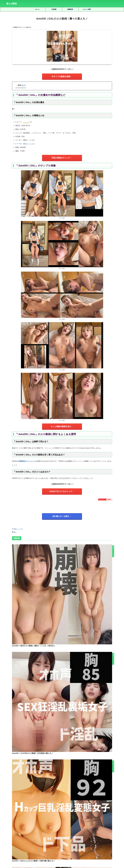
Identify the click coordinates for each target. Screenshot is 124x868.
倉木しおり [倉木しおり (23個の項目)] (23, 833)
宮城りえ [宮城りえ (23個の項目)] (73, 833)
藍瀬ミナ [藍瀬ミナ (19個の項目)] (107, 837)
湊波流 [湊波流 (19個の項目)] (47, 837)
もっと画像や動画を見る (61, 424)
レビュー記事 (87, 9)
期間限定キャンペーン (27, 458)
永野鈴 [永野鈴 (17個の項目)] (40, 837)
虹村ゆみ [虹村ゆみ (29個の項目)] (114, 837)
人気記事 (54, 9)
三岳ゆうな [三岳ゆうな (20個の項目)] (14, 833)
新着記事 (70, 9)
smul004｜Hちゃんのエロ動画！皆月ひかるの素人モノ (68, 772)
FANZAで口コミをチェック (61, 488)
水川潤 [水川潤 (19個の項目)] (34, 837)
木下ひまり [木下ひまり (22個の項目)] (110, 833)
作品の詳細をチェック (62, 156)
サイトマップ (53, 857)
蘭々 (15, 527)
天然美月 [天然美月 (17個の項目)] (48, 833)
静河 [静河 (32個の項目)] (74, 840)
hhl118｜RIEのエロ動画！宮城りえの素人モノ (68, 787)
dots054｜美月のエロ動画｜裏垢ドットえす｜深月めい (65, 544)
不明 (68, 758)
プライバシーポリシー (65, 857)
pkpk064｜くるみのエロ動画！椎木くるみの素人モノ (68, 738)
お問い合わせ (78, 857)
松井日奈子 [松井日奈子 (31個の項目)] (10, 837)
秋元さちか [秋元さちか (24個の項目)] (72, 837)
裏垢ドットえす (29, 143)
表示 (24, 84)
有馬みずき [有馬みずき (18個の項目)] (101, 833)
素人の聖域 (12, 4)
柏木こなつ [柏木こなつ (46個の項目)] (19, 837)
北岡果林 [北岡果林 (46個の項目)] (40, 833)
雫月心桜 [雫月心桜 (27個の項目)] (68, 840)
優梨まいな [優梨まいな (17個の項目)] (32, 833)
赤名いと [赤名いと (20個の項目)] (51, 840)
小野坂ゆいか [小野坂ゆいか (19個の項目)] (92, 833)
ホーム (37, 9)
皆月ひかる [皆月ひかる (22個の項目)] (63, 837)
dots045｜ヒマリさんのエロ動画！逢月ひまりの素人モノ (66, 649)
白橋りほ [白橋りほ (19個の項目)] (54, 837)
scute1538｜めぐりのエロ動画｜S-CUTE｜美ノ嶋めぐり (68, 801)
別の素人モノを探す (61, 512)
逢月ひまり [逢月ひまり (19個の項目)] (59, 840)
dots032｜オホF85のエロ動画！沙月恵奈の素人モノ (64, 579)
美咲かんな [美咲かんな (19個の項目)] (81, 837)
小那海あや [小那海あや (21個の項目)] (82, 833)
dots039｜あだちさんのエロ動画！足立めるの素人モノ (65, 684)
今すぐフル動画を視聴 (62, 76)
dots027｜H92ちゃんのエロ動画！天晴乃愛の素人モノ (65, 614)
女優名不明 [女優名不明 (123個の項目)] (65, 833)
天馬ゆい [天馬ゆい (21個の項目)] (56, 833)
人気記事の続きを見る (62, 819)
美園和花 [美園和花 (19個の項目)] (89, 837)
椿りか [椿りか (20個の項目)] (27, 837)
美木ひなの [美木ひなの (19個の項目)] (98, 837)
